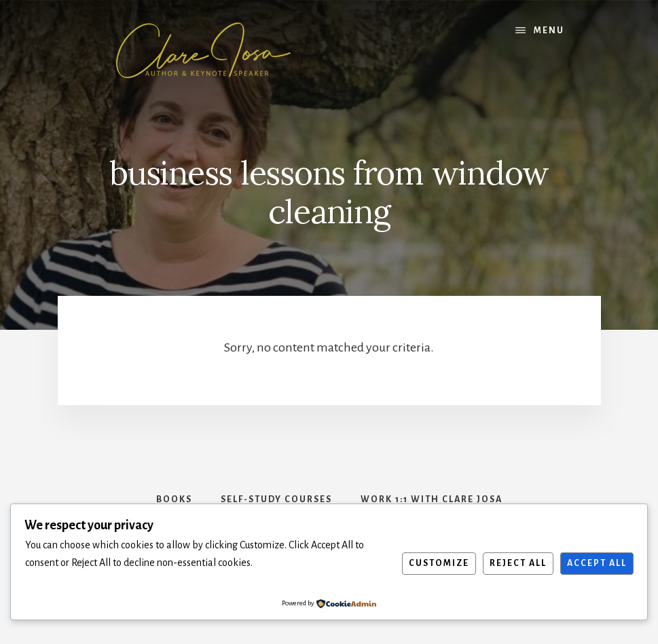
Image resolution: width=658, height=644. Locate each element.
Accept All (597, 563)
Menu (549, 31)
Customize (439, 563)
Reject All (518, 563)
